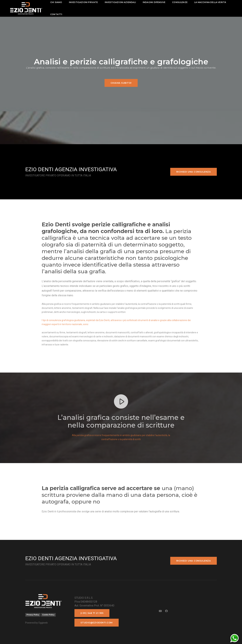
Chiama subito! (121, 83)
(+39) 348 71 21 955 (92, 613)
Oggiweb (43, 623)
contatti (57, 14)
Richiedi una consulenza (194, 172)
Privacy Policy (33, 615)
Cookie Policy (48, 615)
